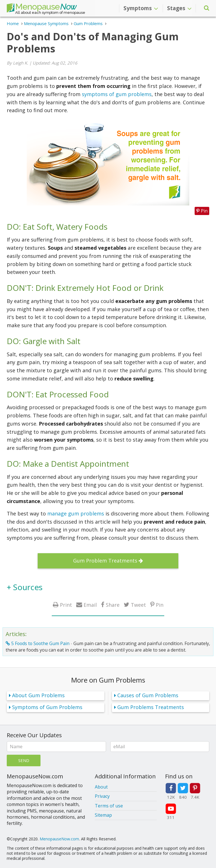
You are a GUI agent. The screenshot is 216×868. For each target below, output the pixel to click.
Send (24, 760)
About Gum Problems (38, 695)
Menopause (42, 8)
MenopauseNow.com (59, 839)
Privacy (102, 796)
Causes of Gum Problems (148, 695)
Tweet (138, 605)
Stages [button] (179, 8)
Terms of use (109, 806)
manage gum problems (76, 513)
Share (113, 605)
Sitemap (103, 815)
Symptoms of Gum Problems (47, 707)
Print (66, 605)
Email (90, 605)
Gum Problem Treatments (105, 561)
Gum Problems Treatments (151, 707)
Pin (160, 605)
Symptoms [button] (141, 8)
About (101, 787)
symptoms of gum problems (117, 94)
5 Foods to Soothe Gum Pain (40, 643)
